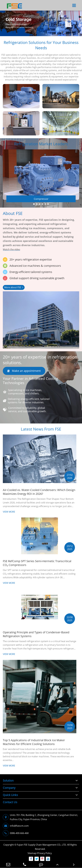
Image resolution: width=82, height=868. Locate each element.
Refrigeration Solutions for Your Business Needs (41, 45)
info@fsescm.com (16, 826)
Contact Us (10, 802)
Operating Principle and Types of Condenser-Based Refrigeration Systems (36, 637)
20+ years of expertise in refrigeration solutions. (40, 363)
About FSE (13, 216)
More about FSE (14, 290)
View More (9, 515)
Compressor (41, 202)
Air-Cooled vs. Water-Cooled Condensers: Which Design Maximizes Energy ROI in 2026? (39, 495)
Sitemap (32, 853)
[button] (34, 207)
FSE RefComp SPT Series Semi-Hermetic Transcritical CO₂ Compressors (37, 566)
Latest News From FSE (41, 432)
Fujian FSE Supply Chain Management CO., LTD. (42, 845)
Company (9, 788)
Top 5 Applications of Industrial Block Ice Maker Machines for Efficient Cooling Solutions (34, 745)
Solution (8, 781)
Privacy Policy (45, 853)
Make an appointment (24, 374)
